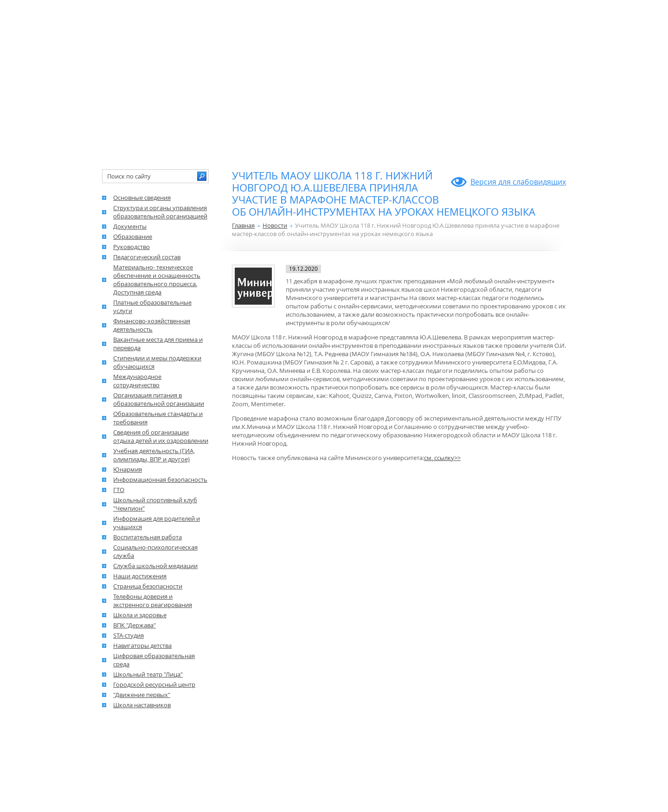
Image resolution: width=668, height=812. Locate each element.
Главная (243, 225)
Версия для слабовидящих (518, 182)
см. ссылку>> (442, 458)
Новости (275, 225)
